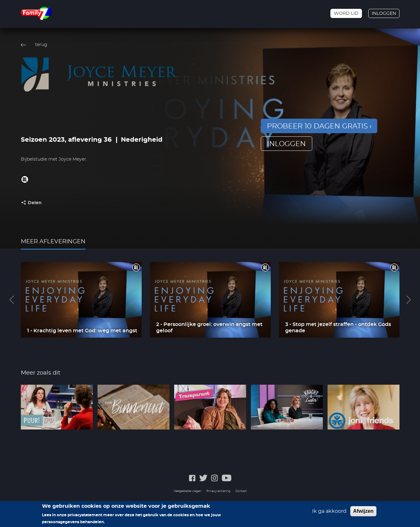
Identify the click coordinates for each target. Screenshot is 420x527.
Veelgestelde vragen (187, 491)
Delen (35, 203)
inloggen (286, 144)
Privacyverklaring (218, 491)
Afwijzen (363, 511)
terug (41, 45)
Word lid (346, 14)
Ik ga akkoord (329, 512)
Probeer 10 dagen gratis (317, 126)
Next (409, 300)
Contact (241, 491)
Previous (12, 300)
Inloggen (384, 14)
